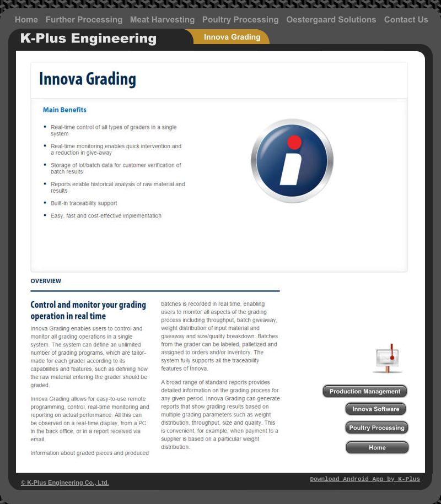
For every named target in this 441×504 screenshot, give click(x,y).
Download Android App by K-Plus (365, 479)
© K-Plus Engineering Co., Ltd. (65, 483)
